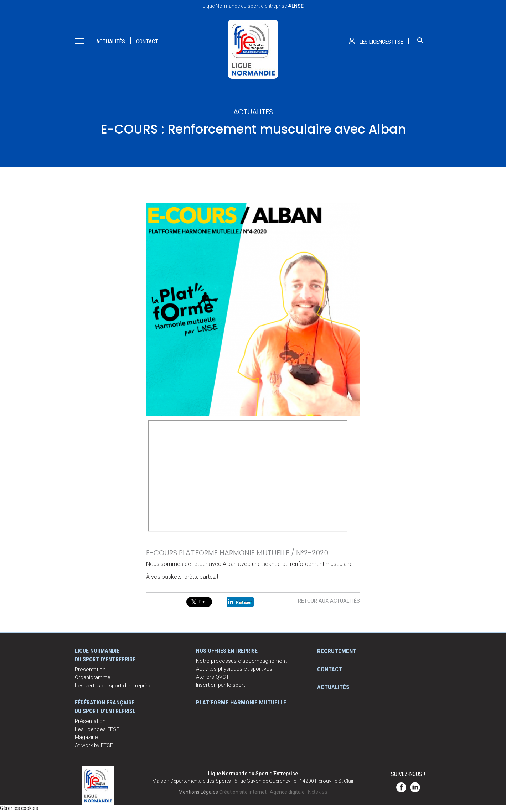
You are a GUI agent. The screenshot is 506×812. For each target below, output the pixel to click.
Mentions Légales (198, 792)
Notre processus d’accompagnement (241, 661)
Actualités (111, 41)
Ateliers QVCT (213, 677)
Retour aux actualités (329, 601)
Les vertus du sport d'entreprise (113, 686)
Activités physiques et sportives (234, 669)
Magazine (86, 737)
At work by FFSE (94, 745)
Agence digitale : (289, 792)
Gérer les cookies (19, 808)
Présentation (90, 670)
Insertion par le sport (221, 685)
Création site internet (243, 792)
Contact (147, 41)
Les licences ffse (381, 42)
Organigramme (93, 677)
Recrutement (337, 651)
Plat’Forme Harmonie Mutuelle (241, 702)
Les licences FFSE (97, 729)
